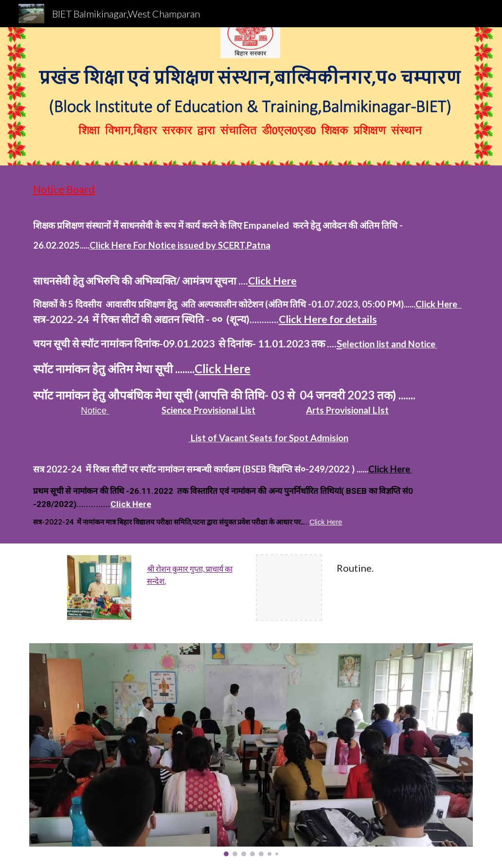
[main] (251, 354)
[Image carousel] (251, 750)
